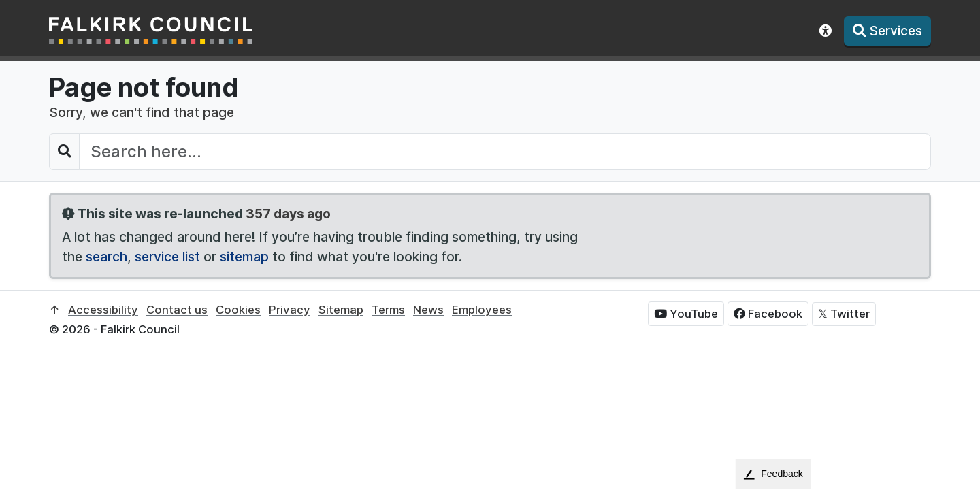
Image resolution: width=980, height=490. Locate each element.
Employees (482, 310)
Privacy (290, 310)
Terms (388, 310)
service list (167, 257)
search (107, 257)
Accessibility (103, 310)
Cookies (238, 310)
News (428, 310)
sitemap (244, 257)
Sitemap (341, 310)
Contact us (177, 310)
